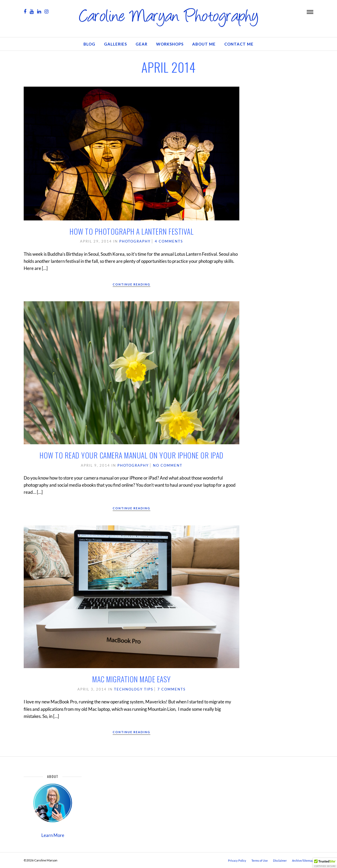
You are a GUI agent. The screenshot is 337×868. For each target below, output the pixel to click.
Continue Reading (132, 284)
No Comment (168, 465)
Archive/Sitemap (303, 860)
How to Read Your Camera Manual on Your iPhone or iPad (132, 455)
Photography (135, 241)
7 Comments (172, 689)
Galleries (115, 44)
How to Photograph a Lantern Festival (132, 231)
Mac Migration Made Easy (132, 679)
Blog (89, 44)
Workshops (170, 44)
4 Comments (169, 241)
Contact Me (239, 44)
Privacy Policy (237, 860)
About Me (204, 44)
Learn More (53, 835)
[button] (325, 863)
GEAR (142, 44)
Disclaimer (280, 860)
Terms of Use (260, 860)
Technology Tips (134, 689)
